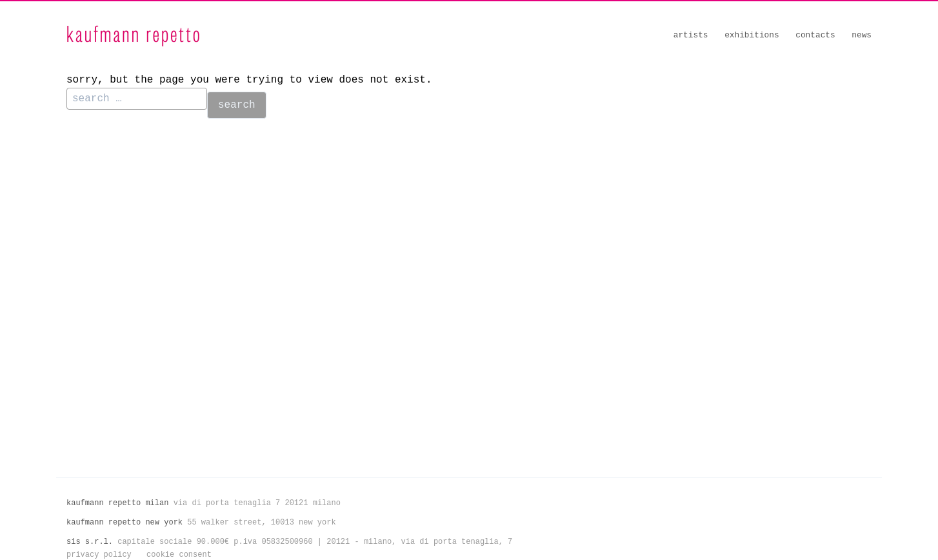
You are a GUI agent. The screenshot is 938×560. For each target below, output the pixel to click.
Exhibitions (752, 35)
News (862, 35)
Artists (691, 35)
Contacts (815, 35)
